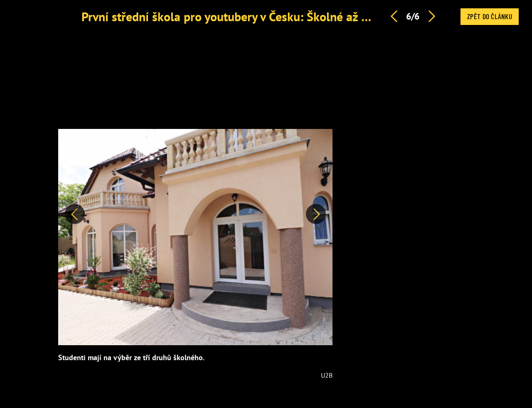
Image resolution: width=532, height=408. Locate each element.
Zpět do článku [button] (490, 16)
